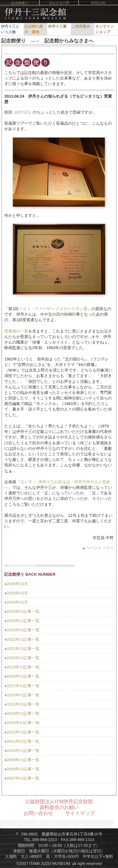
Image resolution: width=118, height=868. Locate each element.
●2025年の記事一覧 (22, 611)
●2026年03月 (16, 584)
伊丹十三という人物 (10, 29)
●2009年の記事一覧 (22, 760)
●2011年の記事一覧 (22, 741)
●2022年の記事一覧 (22, 639)
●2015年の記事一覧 (22, 704)
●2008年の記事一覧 (22, 769)
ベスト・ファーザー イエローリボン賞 (53, 309)
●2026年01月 (16, 602)
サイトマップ (80, 813)
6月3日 (22, 112)
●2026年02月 (16, 593)
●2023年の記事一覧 (22, 630)
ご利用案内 (81, 26)
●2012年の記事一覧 (22, 732)
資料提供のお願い (59, 807)
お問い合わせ (38, 813)
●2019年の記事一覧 (22, 667)
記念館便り (20, 3)
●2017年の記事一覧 (22, 686)
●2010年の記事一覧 (22, 751)
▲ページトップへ (98, 548)
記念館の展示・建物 (34, 29)
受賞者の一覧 (16, 331)
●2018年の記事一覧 (22, 676)
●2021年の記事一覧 (22, 649)
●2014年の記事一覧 (22, 713)
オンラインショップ (105, 29)
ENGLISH (98, 3)
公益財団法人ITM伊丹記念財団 (59, 802)
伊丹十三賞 (57, 26)
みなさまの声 (59, 3)
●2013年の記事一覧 (22, 723)
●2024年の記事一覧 (22, 621)
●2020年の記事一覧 (22, 658)
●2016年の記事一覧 (22, 695)
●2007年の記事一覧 (22, 778)
